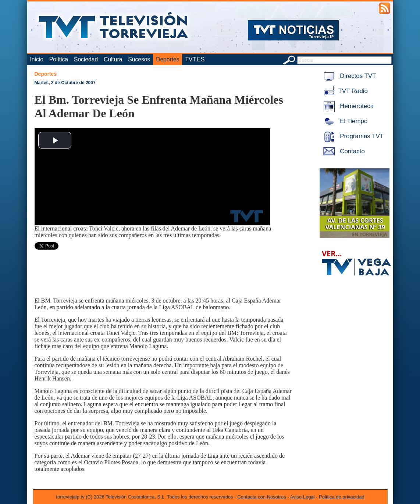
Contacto (343, 151)
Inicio (37, 59)
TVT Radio (344, 91)
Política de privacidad (342, 497)
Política (59, 59)
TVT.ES (195, 59)
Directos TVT (348, 76)
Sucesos (139, 59)
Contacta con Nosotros (261, 497)
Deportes (168, 59)
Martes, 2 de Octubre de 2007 (65, 83)
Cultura (113, 59)
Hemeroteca (347, 106)
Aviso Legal (302, 497)
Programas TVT (352, 136)
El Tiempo (344, 121)
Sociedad (86, 59)
